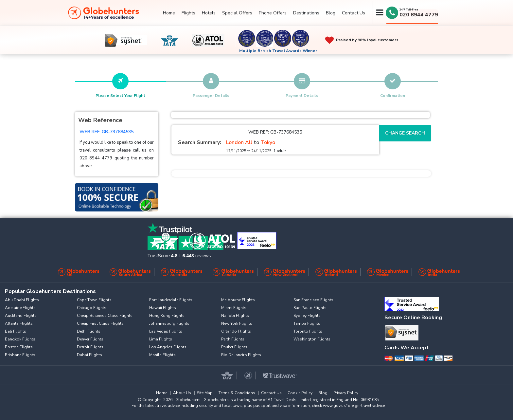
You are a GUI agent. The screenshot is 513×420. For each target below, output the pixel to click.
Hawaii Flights (163, 308)
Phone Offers (273, 13)
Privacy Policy (346, 393)
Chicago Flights (92, 308)
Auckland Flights (21, 316)
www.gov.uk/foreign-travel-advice (354, 406)
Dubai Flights (89, 355)
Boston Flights (19, 347)
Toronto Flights (308, 331)
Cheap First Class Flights (100, 323)
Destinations (306, 13)
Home (169, 13)
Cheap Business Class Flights (105, 316)
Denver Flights (90, 339)
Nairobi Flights (235, 316)
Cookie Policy (300, 393)
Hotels (209, 13)
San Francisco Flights (313, 300)
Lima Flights (161, 339)
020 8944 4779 (419, 15)
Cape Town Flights (94, 300)
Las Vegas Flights (166, 331)
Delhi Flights (89, 331)
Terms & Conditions (237, 393)
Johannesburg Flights (169, 323)
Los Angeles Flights (168, 347)
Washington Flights (312, 339)
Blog (331, 13)
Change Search (405, 133)
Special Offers (237, 13)
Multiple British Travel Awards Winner (278, 51)
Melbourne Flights (238, 300)
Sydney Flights (307, 316)
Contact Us (354, 13)
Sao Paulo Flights (310, 308)
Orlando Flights (236, 331)
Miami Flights (234, 308)
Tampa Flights (307, 323)
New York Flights (237, 323)
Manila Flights (162, 355)
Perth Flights (233, 339)
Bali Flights (16, 331)
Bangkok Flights (20, 339)
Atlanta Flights (19, 323)
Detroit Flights (90, 347)
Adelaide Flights (20, 308)
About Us (182, 393)
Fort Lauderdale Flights (171, 300)
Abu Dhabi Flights (22, 300)
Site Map (205, 393)
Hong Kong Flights (167, 316)
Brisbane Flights (20, 355)
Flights (188, 13)
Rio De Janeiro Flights (241, 355)
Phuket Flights (234, 347)
